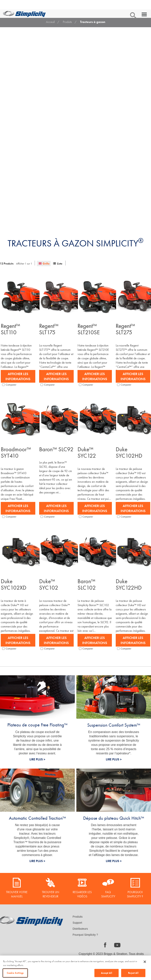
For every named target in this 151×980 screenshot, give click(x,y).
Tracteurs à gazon (93, 22)
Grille (46, 264)
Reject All (133, 973)
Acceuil (50, 22)
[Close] (145, 962)
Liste (60, 264)
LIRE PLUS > (37, 759)
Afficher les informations (18, 376)
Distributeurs (80, 929)
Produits (67, 22)
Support (77, 923)
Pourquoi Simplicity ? (85, 935)
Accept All (106, 973)
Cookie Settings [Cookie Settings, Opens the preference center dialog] (15, 973)
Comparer (9, 385)
